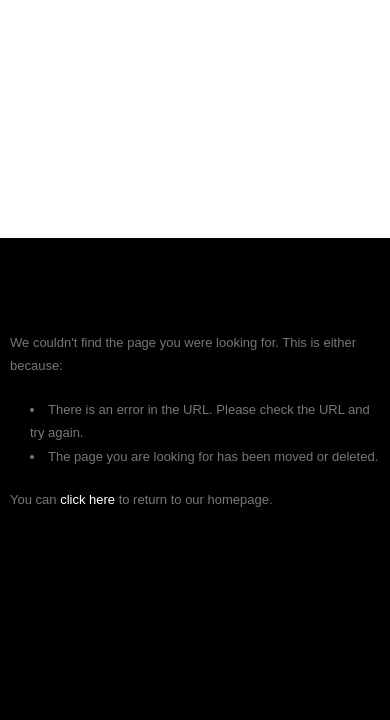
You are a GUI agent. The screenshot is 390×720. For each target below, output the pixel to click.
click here (87, 499)
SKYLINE (195, 48)
